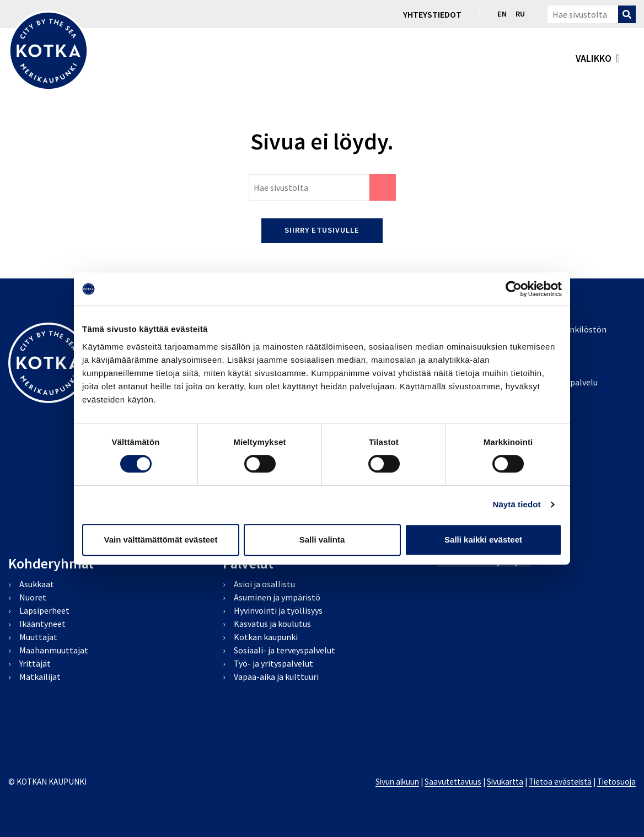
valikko (594, 58)
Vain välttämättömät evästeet (161, 540)
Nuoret (33, 597)
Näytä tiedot (517, 504)
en (502, 14)
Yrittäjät (35, 663)
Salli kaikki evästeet (483, 540)
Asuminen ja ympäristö (277, 597)
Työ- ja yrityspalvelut (273, 663)
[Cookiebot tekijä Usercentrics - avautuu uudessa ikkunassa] (514, 289)
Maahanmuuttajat (54, 650)
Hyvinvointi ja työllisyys (278, 610)
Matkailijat (40, 677)
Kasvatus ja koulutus (272, 624)
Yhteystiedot (432, 14)
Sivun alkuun (397, 782)
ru (520, 14)
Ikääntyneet (42, 624)
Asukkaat (37, 584)
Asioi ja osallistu (264, 584)
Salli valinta (322, 540)
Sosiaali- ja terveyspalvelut (285, 650)
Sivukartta (505, 782)
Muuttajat (38, 637)
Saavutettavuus (453, 782)
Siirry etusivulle (322, 230)
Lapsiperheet (44, 610)
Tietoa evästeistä (560, 782)
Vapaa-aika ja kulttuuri (276, 677)
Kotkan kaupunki (266, 637)
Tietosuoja (616, 782)
